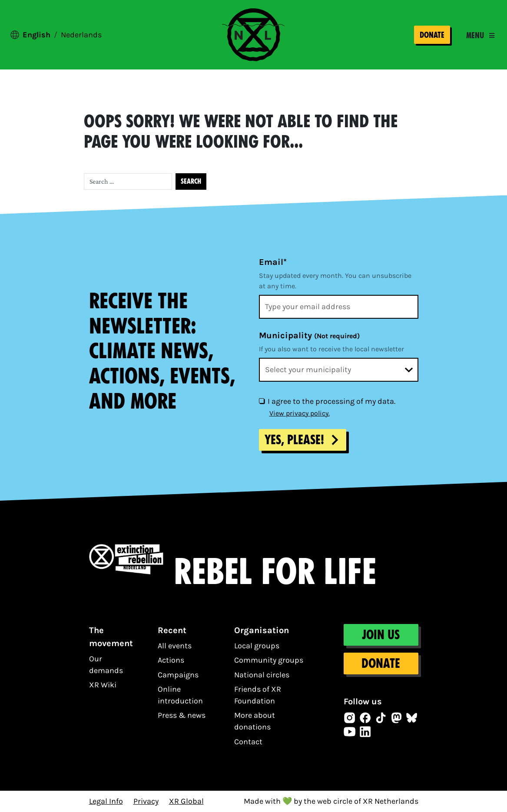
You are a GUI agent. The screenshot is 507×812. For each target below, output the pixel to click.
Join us (381, 635)
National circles (262, 675)
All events (175, 646)
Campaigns (178, 675)
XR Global (186, 801)
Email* (273, 262)
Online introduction (180, 695)
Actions (171, 660)
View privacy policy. (300, 413)
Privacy (146, 801)
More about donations (255, 721)
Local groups (257, 646)
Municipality (309, 335)
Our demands (106, 665)
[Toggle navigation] (480, 36)
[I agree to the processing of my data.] (262, 401)
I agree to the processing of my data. (331, 401)
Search (191, 181)
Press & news (182, 715)
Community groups (269, 660)
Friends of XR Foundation (258, 695)
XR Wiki (103, 685)
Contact (248, 742)
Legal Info (106, 801)
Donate (432, 35)
